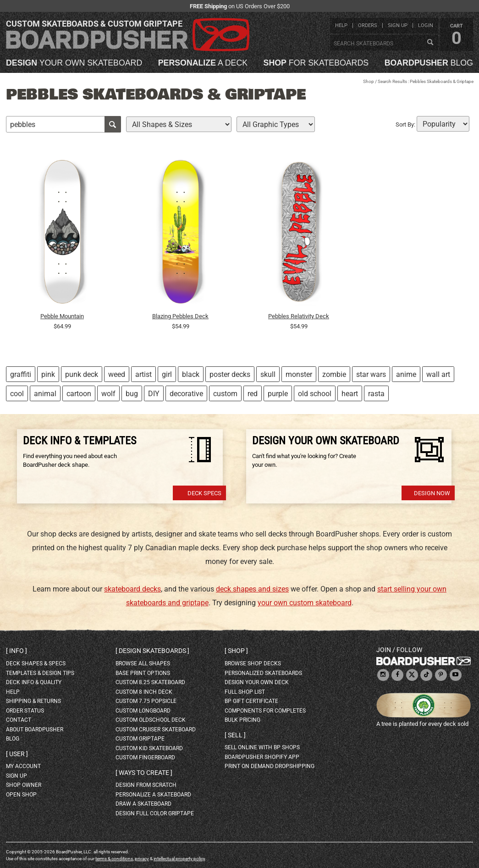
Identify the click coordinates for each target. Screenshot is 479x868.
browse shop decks (253, 663)
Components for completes (265, 711)
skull (268, 374)
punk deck (82, 374)
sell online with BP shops (262, 747)
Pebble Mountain (62, 316)
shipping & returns (33, 701)
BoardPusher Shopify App (262, 757)
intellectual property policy (179, 859)
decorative (186, 394)
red (253, 394)
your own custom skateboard (305, 603)
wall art (438, 374)
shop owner (24, 785)
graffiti (21, 374)
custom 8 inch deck (144, 692)
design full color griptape (155, 813)
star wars (371, 374)
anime (406, 374)
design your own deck (257, 682)
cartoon (79, 394)
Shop (369, 81)
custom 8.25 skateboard (150, 682)
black (191, 374)
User (17, 754)
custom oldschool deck (151, 720)
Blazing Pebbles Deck (180, 316)
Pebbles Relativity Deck (299, 316)
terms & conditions (114, 859)
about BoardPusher (35, 730)
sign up (398, 25)
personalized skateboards (263, 673)
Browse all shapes (143, 663)
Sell (235, 735)
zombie (334, 374)
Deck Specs (204, 493)
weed (117, 374)
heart (350, 394)
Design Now (432, 493)
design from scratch (146, 785)
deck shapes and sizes (252, 589)
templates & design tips (40, 673)
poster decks (230, 374)
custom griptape (140, 739)
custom (225, 394)
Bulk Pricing (242, 720)
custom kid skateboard (149, 748)
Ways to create (144, 773)
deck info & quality (34, 682)
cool (17, 394)
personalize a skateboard (153, 795)
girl (167, 374)
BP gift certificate (251, 701)
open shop (21, 795)
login (426, 25)
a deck (203, 63)
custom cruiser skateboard (156, 730)
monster (299, 374)
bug (132, 394)
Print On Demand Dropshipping (270, 766)
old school (315, 394)
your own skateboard (74, 63)
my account (23, 766)
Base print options (143, 673)
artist (143, 374)
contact (19, 720)
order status (25, 711)
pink (48, 374)
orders (368, 25)
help (341, 25)
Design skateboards (152, 651)
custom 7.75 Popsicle (146, 701)
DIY (154, 394)
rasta (376, 394)
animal (45, 394)
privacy (142, 859)
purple (278, 394)
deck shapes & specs (36, 663)
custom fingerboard (145, 757)
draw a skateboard (143, 804)
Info (17, 651)
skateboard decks (132, 589)
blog (429, 63)
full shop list (245, 692)
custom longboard (143, 711)
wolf (108, 394)
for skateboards (316, 63)
